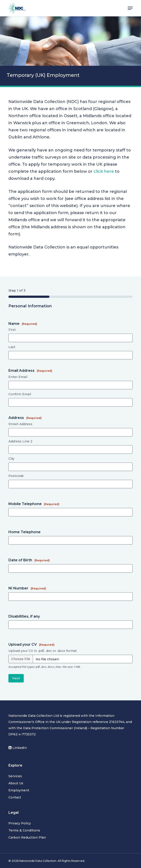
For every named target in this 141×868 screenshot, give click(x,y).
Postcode (16, 476)
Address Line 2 (20, 441)
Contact (15, 797)
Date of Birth (29, 560)
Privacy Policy (20, 823)
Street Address (20, 424)
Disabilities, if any (24, 616)
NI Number (27, 588)
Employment (19, 790)
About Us (16, 783)
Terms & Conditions (24, 830)
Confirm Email (20, 394)
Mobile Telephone (34, 504)
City (11, 459)
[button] (130, 8)
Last (12, 347)
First (12, 330)
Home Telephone (24, 532)
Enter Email (18, 377)
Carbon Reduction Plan (27, 837)
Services (15, 776)
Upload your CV (31, 644)
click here (104, 171)
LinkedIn (18, 748)
